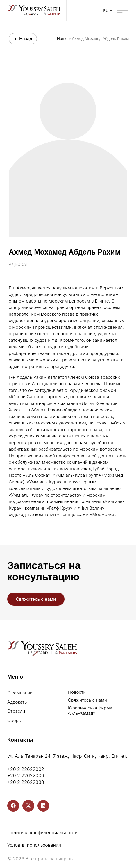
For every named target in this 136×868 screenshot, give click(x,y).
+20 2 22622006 (26, 775)
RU (110, 10)
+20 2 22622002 (26, 769)
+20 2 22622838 (26, 782)
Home (62, 39)
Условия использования (34, 845)
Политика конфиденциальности (42, 833)
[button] (125, 9)
